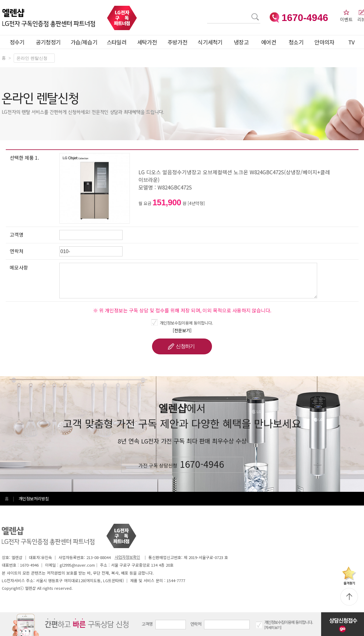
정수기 (17, 42)
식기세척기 (210, 42)
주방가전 (177, 42)
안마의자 (326, 42)
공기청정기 (48, 42)
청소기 (296, 42)
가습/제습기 (84, 42)
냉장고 (241, 42)
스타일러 (117, 42)
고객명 (147, 624)
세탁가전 (147, 42)
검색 (207, 13)
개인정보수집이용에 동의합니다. (186, 323)
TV (351, 42)
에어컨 (269, 42)
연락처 (196, 624)
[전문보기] (182, 330)
